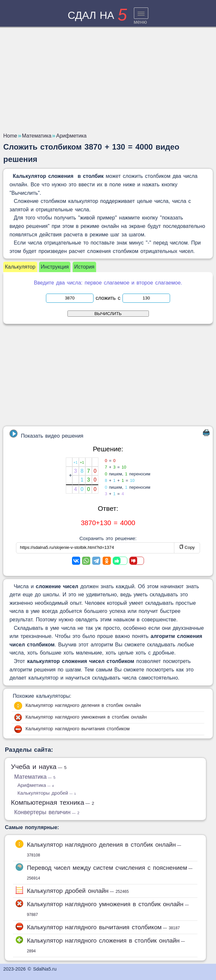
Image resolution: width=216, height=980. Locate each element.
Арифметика (36, 785)
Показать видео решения (46, 434)
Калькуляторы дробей (46, 793)
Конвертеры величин (47, 812)
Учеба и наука (39, 767)
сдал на (97, 15)
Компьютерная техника (52, 802)
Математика (35, 777)
